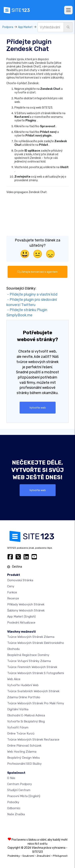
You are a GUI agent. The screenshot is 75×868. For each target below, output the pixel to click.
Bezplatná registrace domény (28, 655)
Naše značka (16, 814)
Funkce (12, 592)
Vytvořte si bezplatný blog (26, 721)
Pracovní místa (24, 796)
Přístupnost (60, 856)
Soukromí (28, 856)
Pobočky (13, 802)
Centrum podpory (19, 784)
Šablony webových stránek (26, 610)
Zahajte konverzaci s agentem (37, 272)
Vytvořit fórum (18, 727)
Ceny (11, 586)
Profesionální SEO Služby (24, 764)
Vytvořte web (38, 408)
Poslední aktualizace (21, 623)
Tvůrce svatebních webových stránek (33, 691)
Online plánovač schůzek (24, 746)
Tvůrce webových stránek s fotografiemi (36, 673)
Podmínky (14, 856)
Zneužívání (43, 856)
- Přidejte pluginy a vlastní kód (32, 294)
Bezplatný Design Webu (23, 758)
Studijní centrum (19, 790)
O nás (11, 778)
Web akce (14, 679)
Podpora (8, 27)
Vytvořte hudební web (23, 685)
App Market (25, 27)
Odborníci (14, 808)
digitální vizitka (18, 709)
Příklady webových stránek (26, 604)
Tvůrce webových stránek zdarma (31, 637)
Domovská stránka (20, 580)
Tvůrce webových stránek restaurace (33, 740)
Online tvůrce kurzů (21, 734)
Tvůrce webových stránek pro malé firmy (36, 703)
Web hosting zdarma (22, 752)
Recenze (13, 598)
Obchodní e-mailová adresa (26, 715)
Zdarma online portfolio (24, 697)
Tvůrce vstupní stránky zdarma (29, 661)
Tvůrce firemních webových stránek (32, 667)
